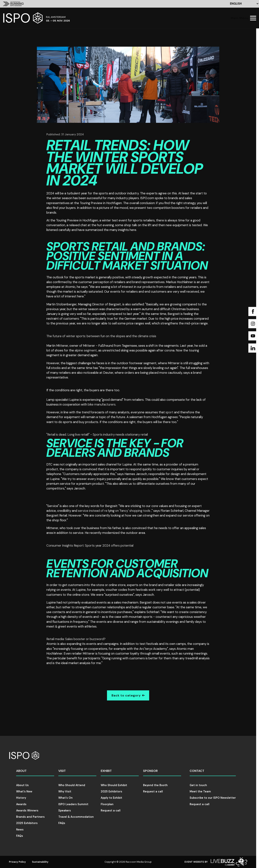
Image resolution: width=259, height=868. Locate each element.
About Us (22, 785)
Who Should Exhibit (114, 785)
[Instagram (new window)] (253, 324)
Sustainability (40, 862)
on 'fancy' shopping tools (133, 511)
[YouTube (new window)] (253, 336)
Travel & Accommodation (76, 817)
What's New (24, 791)
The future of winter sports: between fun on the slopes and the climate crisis (101, 336)
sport (169, 412)
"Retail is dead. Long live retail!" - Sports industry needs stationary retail (97, 434)
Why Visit (65, 791)
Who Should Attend (72, 785)
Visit (62, 771)
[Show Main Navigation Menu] (243, 18)
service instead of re (93, 511)
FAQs (20, 836)
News (20, 830)
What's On (65, 798)
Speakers (65, 811)
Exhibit (106, 771)
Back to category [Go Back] (128, 695)
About (21, 771)
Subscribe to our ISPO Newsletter (213, 798)
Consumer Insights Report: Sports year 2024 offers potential (90, 545)
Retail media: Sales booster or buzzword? (76, 639)
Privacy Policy (17, 862)
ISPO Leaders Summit (73, 804)
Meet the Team (200, 791)
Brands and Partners (30, 817)
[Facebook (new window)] (253, 311)
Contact (197, 771)
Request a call (111, 811)
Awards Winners (27, 811)
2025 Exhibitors (27, 823)
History (21, 798)
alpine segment (86, 350)
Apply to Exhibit (111, 798)
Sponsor (150, 771)
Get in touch (198, 785)
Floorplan (107, 804)
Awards (21, 804)
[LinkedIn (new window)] (253, 348)
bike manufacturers (102, 404)
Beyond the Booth (155, 785)
